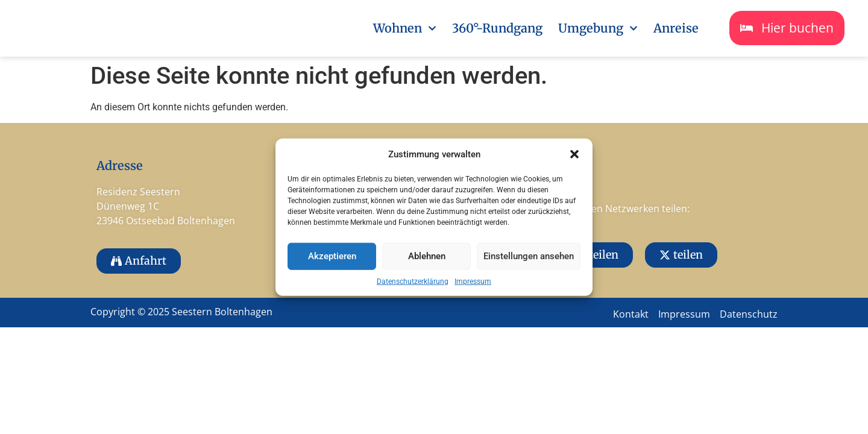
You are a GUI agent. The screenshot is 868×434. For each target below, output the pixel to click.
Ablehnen (427, 256)
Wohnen (405, 28)
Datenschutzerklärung (413, 281)
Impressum (473, 281)
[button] (574, 154)
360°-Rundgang (497, 28)
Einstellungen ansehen (529, 256)
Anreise (676, 28)
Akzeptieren (332, 256)
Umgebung (598, 28)
